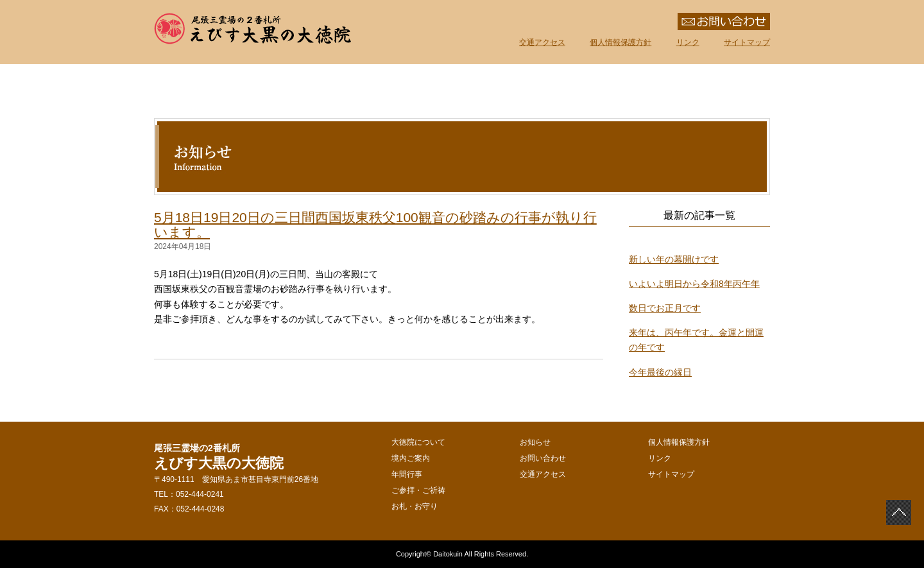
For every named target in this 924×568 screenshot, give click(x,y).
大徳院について (250, 85)
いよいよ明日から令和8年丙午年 (694, 284)
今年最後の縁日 (660, 372)
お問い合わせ (543, 458)
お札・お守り (712, 85)
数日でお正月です (665, 308)
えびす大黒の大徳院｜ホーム (173, 85)
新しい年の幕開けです (674, 259)
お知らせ (535, 442)
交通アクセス (542, 42)
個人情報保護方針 (620, 42)
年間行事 (481, 85)
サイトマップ (747, 42)
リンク (688, 42)
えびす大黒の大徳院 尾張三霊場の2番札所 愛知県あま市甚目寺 (253, 29)
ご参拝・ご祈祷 (597, 85)
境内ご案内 (366, 85)
